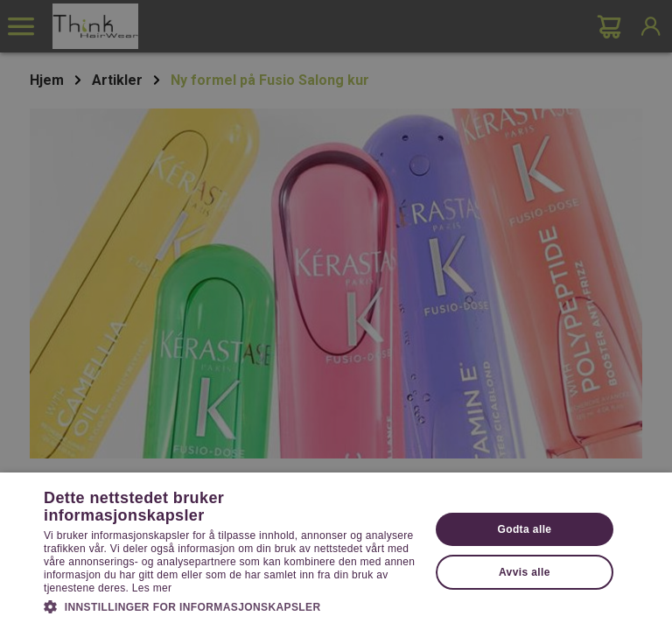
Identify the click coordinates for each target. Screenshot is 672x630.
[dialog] (336, 315)
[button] (231, 605)
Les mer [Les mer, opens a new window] (152, 588)
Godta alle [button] (524, 529)
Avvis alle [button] (525, 572)
